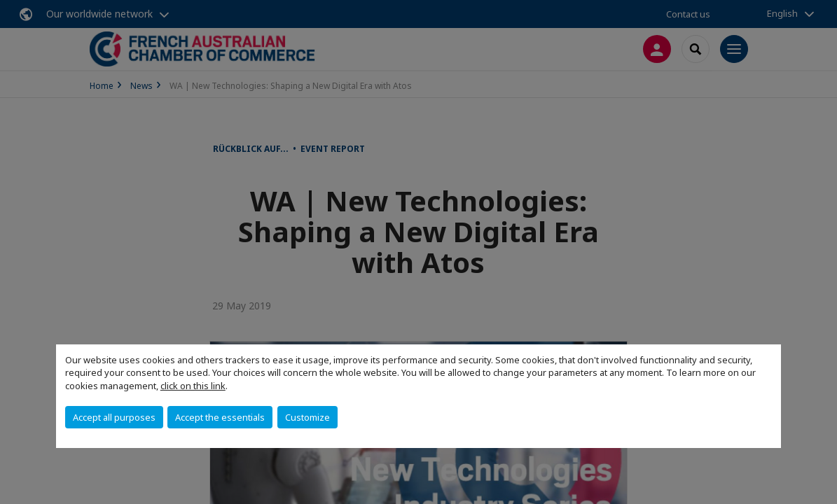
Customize (307, 417)
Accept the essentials (220, 417)
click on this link (193, 386)
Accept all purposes (114, 417)
